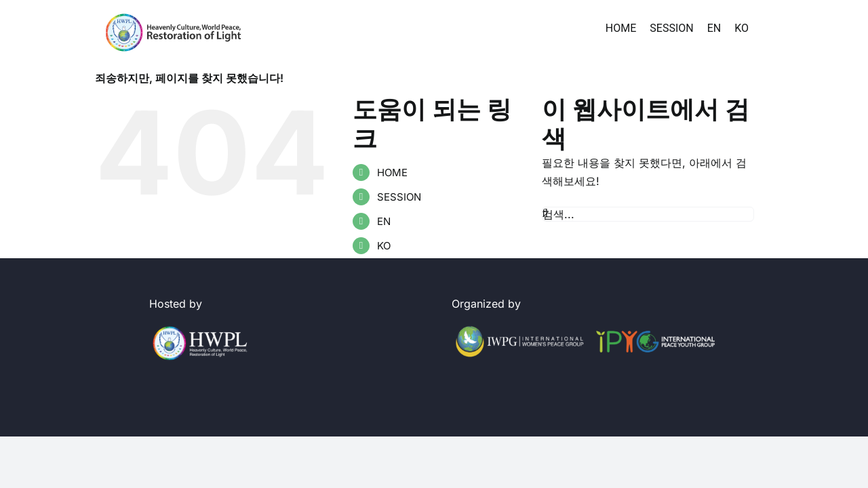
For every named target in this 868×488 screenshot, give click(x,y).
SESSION (399, 197)
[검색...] (648, 214)
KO (384, 246)
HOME (392, 172)
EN (384, 221)
